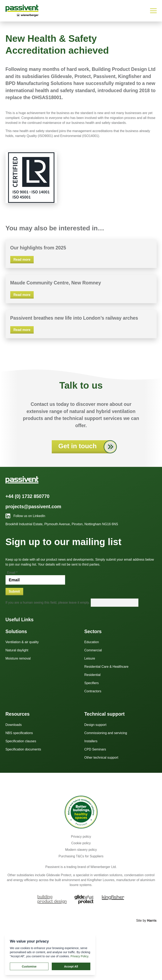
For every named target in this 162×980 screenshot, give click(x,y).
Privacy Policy (80, 956)
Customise (29, 966)
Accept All (71, 966)
